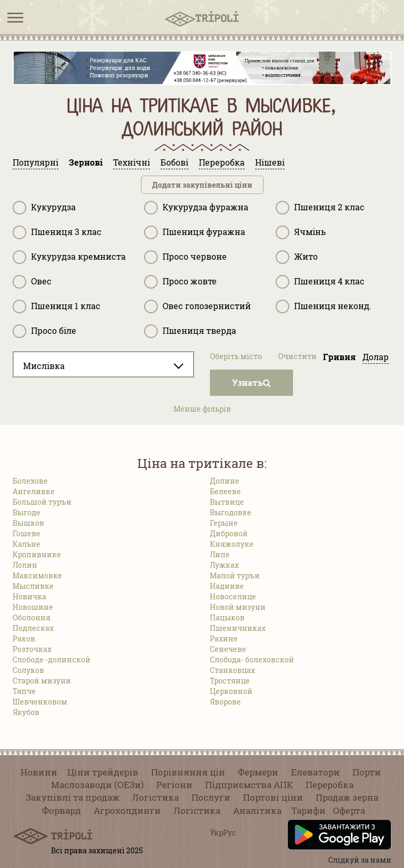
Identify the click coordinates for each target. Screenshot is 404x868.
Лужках (224, 565)
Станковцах (233, 670)
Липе (220, 554)
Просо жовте (180, 282)
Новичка (29, 596)
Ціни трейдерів (103, 772)
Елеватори (315, 772)
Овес (32, 282)
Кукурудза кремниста (69, 257)
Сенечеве (228, 649)
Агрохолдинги (127, 810)
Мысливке (33, 586)
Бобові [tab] (174, 162)
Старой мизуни (42, 681)
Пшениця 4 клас (320, 282)
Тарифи (309, 810)
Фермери (258, 772)
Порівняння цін (188, 772)
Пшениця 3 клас (57, 232)
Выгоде (27, 512)
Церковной (231, 691)
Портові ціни (273, 797)
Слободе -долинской (52, 660)
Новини (39, 772)
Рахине (224, 639)
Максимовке (37, 575)
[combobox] (103, 364)
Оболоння (32, 617)
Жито (297, 257)
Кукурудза (44, 208)
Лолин (25, 565)
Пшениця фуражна (195, 232)
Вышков (28, 523)
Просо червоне (185, 257)
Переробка (330, 785)
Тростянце (230, 681)
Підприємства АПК (249, 785)
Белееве (225, 491)
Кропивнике (37, 554)
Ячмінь (301, 232)
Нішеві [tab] (270, 162)
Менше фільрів (202, 409)
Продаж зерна (347, 797)
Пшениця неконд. (324, 307)
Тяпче (24, 691)
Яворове (225, 702)
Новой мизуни (238, 607)
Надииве (227, 586)
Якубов (26, 712)
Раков (24, 639)
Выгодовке (231, 512)
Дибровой (229, 533)
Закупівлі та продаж (73, 797)
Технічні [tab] (132, 162)
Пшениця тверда (190, 331)
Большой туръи (42, 502)
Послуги (211, 797)
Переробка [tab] (222, 162)
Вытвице (227, 502)
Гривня (339, 357)
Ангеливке (34, 491)
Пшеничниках (238, 628)
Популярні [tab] (36, 162)
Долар (376, 357)
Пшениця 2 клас (320, 208)
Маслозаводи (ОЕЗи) (97, 785)
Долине (225, 481)
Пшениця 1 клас (57, 307)
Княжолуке (232, 544)
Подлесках (33, 628)
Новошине (33, 607)
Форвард (62, 810)
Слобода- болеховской (252, 660)
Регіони (174, 785)
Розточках (32, 649)
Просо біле (44, 331)
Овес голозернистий (198, 307)
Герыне (224, 523)
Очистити (297, 356)
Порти (367, 772)
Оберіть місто (236, 356)
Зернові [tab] (86, 162)
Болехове (30, 481)
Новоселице (233, 596)
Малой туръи (235, 575)
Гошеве (27, 533)
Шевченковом (40, 702)
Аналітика (257, 810)
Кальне (27, 544)
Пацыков (227, 617)
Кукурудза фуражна (196, 208)
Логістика (155, 797)
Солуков (28, 670)
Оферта (349, 810)
